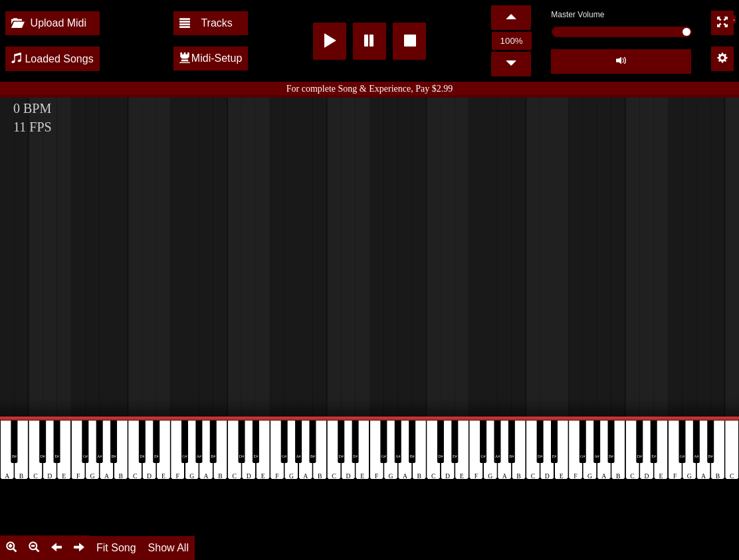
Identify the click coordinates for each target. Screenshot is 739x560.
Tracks (206, 23)
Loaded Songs (53, 59)
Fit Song (116, 548)
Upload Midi (49, 23)
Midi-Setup (211, 58)
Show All (168, 548)
